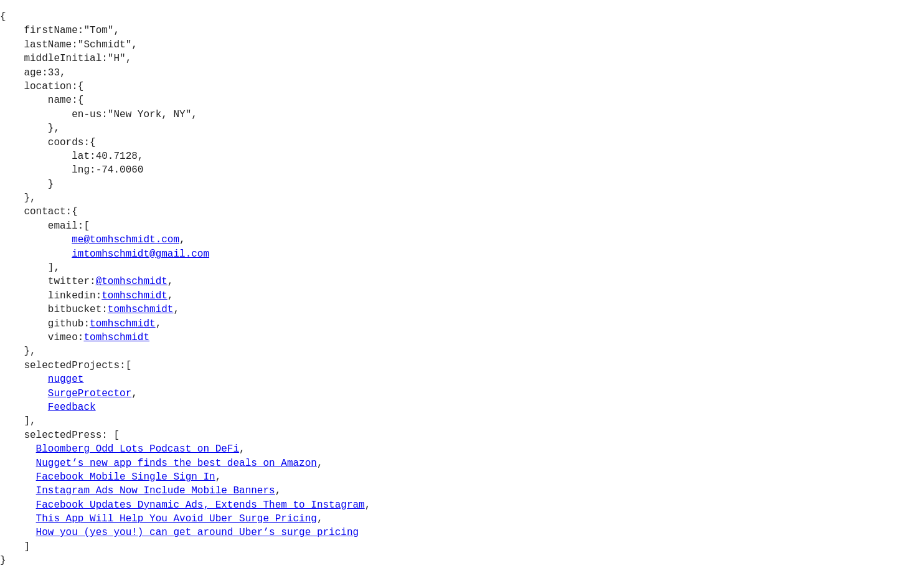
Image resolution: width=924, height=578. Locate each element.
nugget (66, 379)
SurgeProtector (90, 394)
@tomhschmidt (132, 282)
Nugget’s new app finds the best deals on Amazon (177, 463)
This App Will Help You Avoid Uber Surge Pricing (177, 519)
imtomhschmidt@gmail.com (140, 254)
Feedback (72, 407)
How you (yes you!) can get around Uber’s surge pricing (197, 533)
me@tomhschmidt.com (125, 240)
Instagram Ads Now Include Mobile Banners (156, 491)
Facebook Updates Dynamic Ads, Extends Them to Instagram (200, 505)
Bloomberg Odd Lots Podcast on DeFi (138, 449)
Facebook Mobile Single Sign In (126, 477)
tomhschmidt (134, 296)
